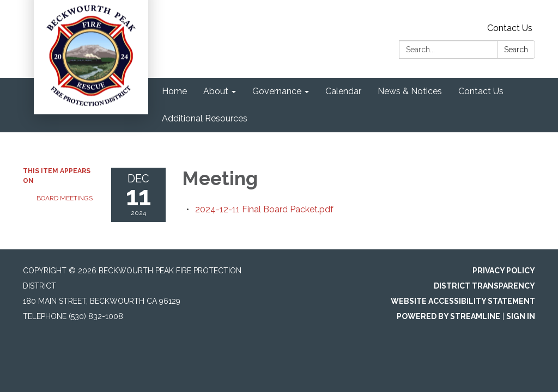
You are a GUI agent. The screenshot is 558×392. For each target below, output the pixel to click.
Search (516, 50)
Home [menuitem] (174, 91)
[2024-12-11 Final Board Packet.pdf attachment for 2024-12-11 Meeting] (264, 209)
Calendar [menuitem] (343, 91)
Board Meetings (65, 198)
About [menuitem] (216, 91)
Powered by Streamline (448, 316)
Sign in (521, 316)
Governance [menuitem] (277, 91)
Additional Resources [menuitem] (205, 118)
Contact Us (510, 28)
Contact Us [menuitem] (481, 91)
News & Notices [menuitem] (410, 91)
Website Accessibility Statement (463, 301)
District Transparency (484, 286)
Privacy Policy (504, 271)
